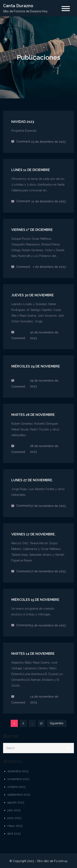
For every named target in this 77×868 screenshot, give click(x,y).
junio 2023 (14, 818)
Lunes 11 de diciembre (31, 170)
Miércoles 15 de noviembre (35, 600)
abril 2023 (14, 834)
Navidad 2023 (23, 122)
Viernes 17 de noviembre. (33, 534)
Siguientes (57, 723)
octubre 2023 (16, 787)
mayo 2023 (15, 826)
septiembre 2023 (19, 795)
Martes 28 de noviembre (33, 415)
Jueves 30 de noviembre (33, 295)
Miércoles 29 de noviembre (36, 366)
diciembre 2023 (18, 771)
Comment (23, 141)
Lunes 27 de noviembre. (32, 480)
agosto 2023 (16, 802)
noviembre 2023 (18, 779)
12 (41, 723)
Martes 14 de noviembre (33, 654)
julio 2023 (14, 810)
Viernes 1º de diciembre (32, 230)
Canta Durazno (18, 6)
